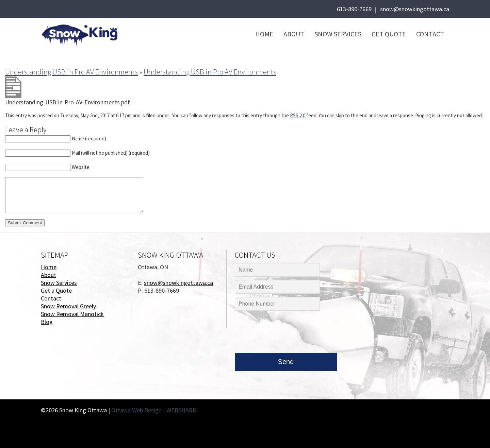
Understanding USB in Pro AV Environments (71, 72)
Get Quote (389, 34)
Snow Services (338, 34)
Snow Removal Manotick (72, 314)
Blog (47, 322)
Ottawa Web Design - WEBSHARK (154, 410)
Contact (430, 34)
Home (264, 34)
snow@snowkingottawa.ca (415, 9)
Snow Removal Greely (68, 306)
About (294, 34)
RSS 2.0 (298, 115)
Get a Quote (56, 290)
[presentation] (287, 333)
